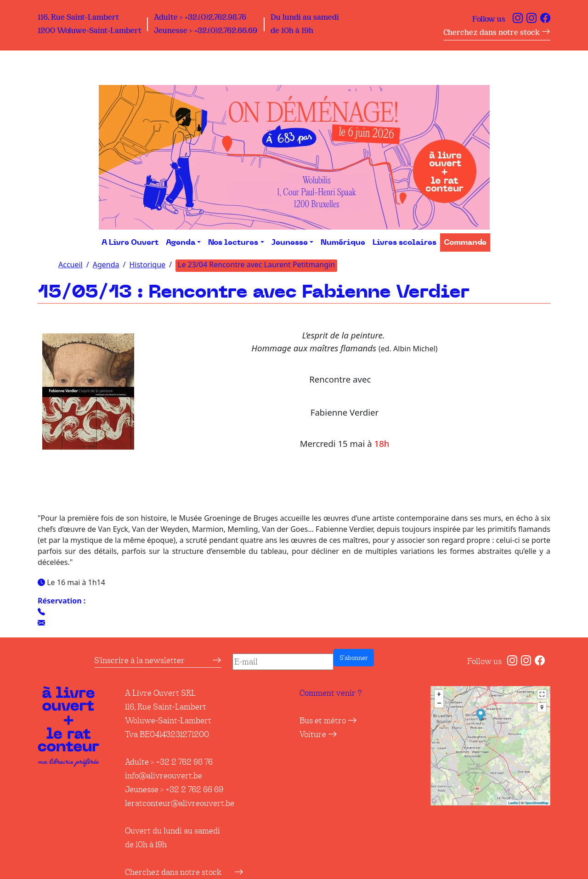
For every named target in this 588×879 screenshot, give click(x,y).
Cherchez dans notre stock (497, 32)
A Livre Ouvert (130, 242)
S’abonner (354, 658)
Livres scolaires (404, 242)
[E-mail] (283, 662)
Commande (465, 242)
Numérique (343, 242)
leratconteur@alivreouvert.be (180, 803)
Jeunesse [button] (290, 242)
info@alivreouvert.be (164, 776)
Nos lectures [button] (233, 242)
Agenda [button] (181, 242)
